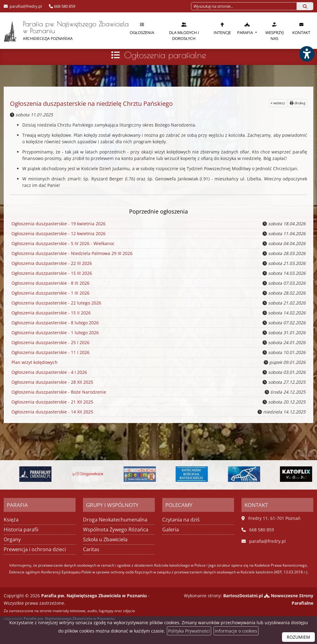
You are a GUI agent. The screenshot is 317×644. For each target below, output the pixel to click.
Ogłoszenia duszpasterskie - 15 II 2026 (51, 313)
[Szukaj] (305, 6)
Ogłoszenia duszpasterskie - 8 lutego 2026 (55, 323)
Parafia (245, 28)
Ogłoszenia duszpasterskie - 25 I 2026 (50, 343)
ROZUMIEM (298, 637)
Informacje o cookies (236, 631)
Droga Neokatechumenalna (115, 520)
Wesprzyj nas (274, 31)
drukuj (297, 103)
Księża (11, 520)
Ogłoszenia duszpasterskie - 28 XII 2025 (52, 382)
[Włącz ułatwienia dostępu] (306, 54)
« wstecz (278, 103)
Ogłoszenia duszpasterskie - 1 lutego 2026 (55, 333)
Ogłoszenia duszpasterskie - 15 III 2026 (51, 273)
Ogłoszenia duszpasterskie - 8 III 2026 (50, 283)
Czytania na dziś (181, 520)
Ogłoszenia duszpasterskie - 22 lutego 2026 (56, 303)
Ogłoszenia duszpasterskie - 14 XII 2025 (52, 412)
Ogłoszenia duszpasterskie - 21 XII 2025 (52, 402)
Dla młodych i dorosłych (184, 31)
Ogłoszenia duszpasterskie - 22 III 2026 (51, 263)
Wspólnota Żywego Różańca (116, 529)
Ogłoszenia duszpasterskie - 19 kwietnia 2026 (59, 224)
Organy (12, 539)
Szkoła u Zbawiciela (105, 539)
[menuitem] (142, 31)
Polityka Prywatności (189, 631)
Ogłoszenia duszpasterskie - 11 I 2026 (50, 352)
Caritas (91, 549)
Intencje (222, 28)
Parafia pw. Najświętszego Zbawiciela (63, 31)
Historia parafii (21, 529)
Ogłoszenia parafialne (165, 55)
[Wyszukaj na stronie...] (244, 6)
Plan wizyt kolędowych (34, 362)
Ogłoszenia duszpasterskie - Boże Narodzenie (58, 392)
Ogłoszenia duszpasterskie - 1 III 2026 (50, 293)
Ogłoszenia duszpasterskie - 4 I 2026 (49, 372)
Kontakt (301, 28)
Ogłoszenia (142, 28)
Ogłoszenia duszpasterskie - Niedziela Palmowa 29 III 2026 (71, 253)
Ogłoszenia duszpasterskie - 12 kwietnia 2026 (58, 234)
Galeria (171, 529)
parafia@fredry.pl (25, 6)
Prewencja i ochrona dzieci (35, 549)
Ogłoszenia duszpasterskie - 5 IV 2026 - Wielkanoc (62, 244)
